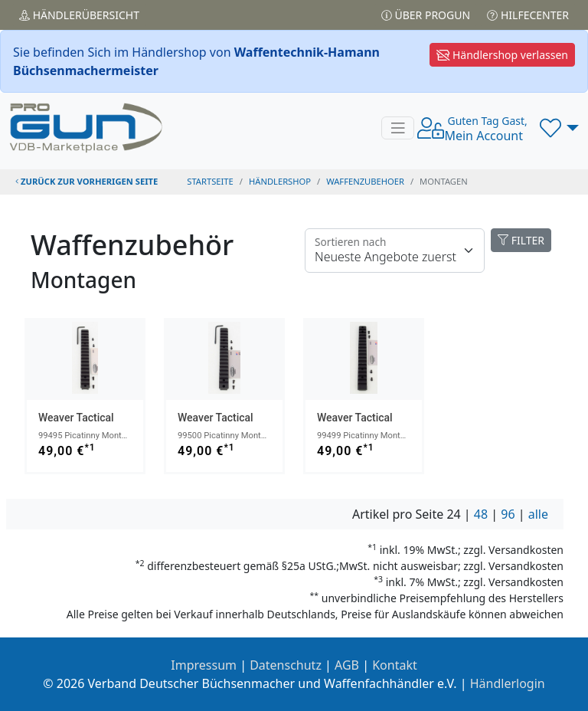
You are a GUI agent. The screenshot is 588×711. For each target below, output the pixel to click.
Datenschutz (286, 665)
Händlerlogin (508, 683)
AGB (347, 665)
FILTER (521, 240)
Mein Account (485, 129)
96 (508, 514)
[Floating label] (395, 251)
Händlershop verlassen (502, 55)
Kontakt (395, 665)
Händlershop (280, 181)
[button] (559, 128)
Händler (79, 15)
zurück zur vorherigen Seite (87, 181)
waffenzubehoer (365, 181)
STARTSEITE (210, 181)
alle (538, 514)
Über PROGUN (426, 15)
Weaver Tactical (76, 418)
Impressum (204, 665)
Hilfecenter (528, 15)
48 (481, 514)
